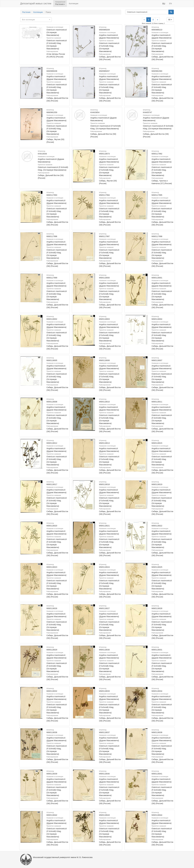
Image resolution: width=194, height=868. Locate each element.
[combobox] (36, 20)
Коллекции (74, 4)
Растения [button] (60, 4)
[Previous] (144, 20)
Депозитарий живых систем (36, 4)
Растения (26, 12)
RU (164, 4)
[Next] (157, 20)
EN (170, 4)
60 (170, 20)
